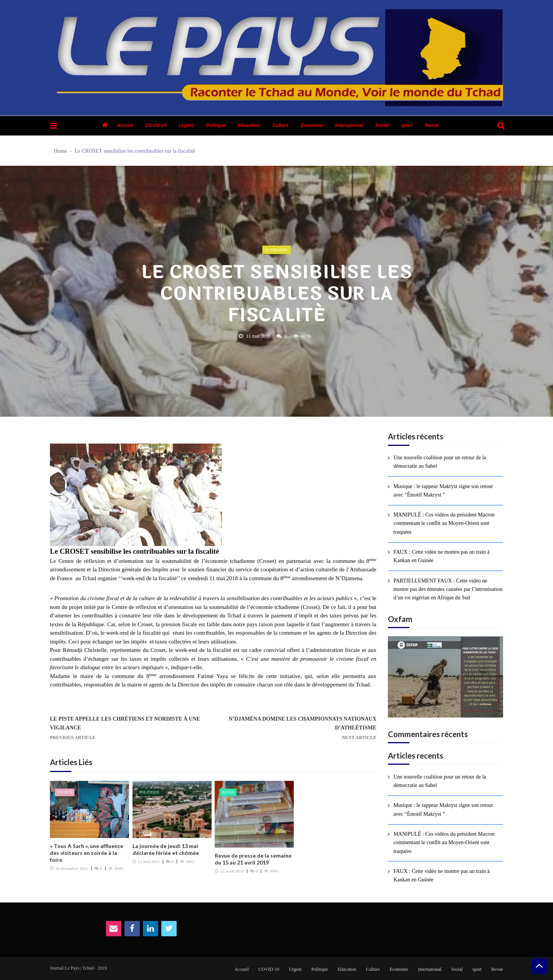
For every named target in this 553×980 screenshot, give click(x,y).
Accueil (125, 125)
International (349, 125)
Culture (280, 125)
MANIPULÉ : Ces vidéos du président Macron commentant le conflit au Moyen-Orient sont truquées (444, 523)
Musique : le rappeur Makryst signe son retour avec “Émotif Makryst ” (443, 491)
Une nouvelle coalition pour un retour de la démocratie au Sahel (440, 462)
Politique (216, 125)
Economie (312, 125)
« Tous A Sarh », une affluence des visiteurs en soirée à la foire (87, 853)
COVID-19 (156, 125)
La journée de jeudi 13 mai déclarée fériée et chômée (166, 849)
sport (407, 125)
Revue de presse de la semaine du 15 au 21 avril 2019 (253, 859)
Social (382, 125)
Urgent (186, 125)
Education (249, 125)
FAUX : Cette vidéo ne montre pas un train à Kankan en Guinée (441, 556)
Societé (65, 792)
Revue (432, 125)
